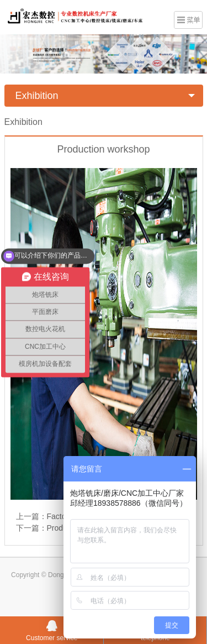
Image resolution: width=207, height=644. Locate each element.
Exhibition (37, 96)
